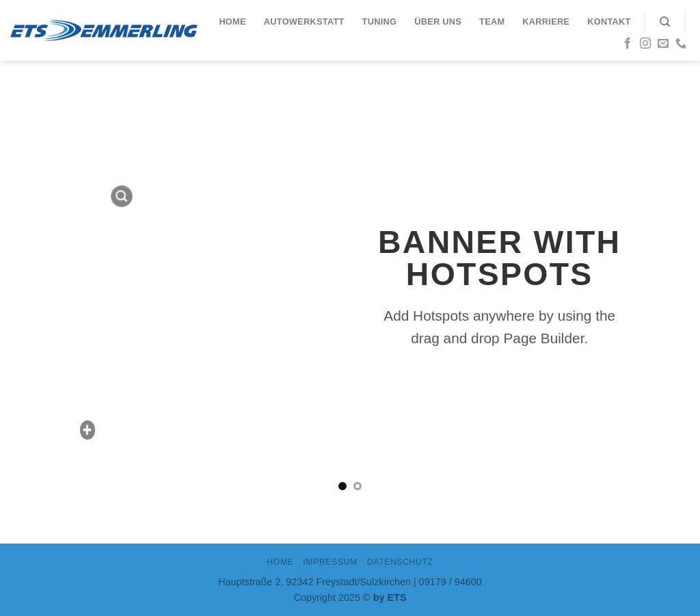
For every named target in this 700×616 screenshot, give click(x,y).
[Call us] (681, 44)
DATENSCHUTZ (400, 562)
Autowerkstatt (304, 22)
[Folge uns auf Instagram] (645, 44)
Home (232, 22)
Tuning (380, 22)
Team (492, 22)
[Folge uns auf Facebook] (628, 44)
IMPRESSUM (330, 562)
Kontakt (609, 22)
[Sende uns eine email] (663, 44)
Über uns (438, 22)
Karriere (546, 22)
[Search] (665, 22)
